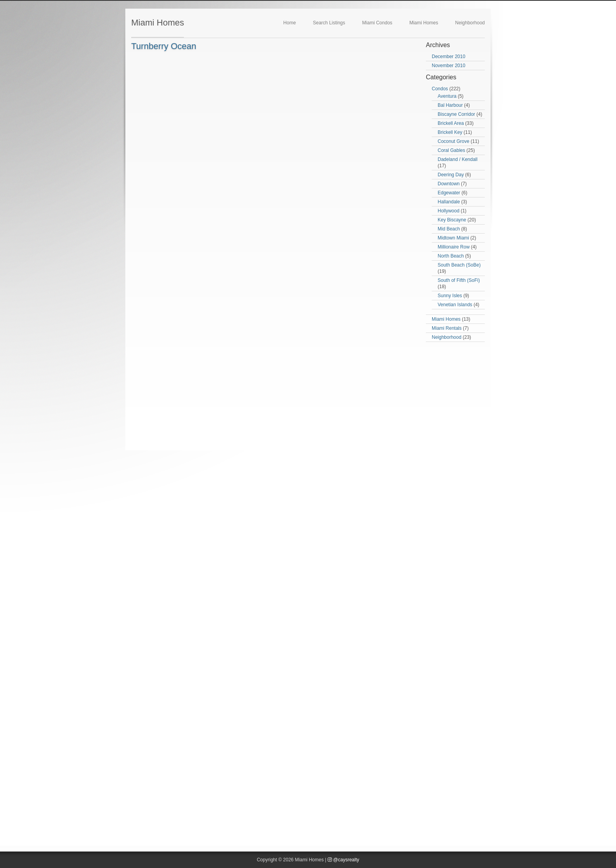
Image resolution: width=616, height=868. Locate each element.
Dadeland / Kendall (457, 159)
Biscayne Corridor (456, 114)
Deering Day (451, 175)
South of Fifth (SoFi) (459, 280)
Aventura (447, 96)
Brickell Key (450, 132)
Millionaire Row (454, 247)
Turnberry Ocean (164, 46)
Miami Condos (377, 23)
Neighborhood (470, 23)
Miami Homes (158, 23)
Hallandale (449, 202)
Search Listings (329, 23)
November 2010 (448, 66)
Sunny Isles (450, 296)
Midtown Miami (453, 238)
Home (290, 23)
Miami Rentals (447, 328)
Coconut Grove (454, 141)
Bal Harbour (450, 105)
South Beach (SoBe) (459, 265)
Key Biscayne (452, 220)
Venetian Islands (455, 305)
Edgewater (449, 193)
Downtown (449, 184)
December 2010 (448, 57)
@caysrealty (344, 860)
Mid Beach (449, 229)
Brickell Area (451, 123)
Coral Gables (451, 150)
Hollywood (448, 211)
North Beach (451, 256)
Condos (440, 89)
